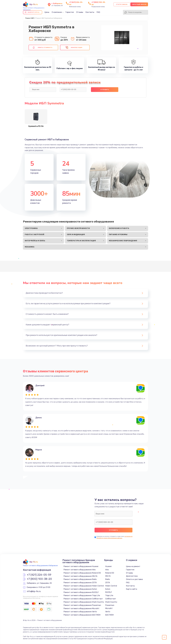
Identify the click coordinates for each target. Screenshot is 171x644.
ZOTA (108, 583)
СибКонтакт (111, 599)
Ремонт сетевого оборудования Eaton (80, 589)
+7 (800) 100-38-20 (39, 579)
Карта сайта (132, 589)
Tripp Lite (109, 595)
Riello (108, 579)
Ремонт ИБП (30, 18)
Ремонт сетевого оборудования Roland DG (82, 573)
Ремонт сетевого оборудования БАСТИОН (82, 615)
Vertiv (108, 612)
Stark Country (111, 602)
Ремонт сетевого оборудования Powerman (82, 605)
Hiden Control (111, 586)
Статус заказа (122, 4)
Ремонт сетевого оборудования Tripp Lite (82, 595)
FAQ (98, 12)
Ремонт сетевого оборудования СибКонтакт (83, 599)
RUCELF (109, 592)
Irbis (107, 570)
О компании (57, 12)
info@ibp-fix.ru (34, 591)
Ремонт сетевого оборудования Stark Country (84, 602)
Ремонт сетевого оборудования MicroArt (81, 608)
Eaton (108, 589)
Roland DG (110, 573)
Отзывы (80, 12)
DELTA (108, 576)
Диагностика (132, 576)
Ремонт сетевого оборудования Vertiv (80, 612)
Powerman (110, 605)
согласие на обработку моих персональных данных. (114, 537)
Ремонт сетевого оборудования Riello (80, 579)
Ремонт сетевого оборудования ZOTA (80, 583)
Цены (47, 12)
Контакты (90, 12)
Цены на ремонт (133, 566)
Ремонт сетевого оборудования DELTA (80, 576)
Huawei (108, 566)
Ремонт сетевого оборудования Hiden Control (84, 586)
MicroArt (109, 608)
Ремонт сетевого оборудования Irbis (80, 570)
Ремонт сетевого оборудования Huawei (81, 566)
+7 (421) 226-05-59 (39, 575)
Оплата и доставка (134, 579)
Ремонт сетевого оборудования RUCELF (81, 592)
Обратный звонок (139, 4)
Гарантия (70, 12)
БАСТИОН (109, 615)
